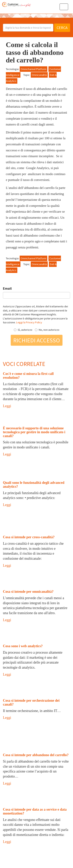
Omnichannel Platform (33, 69)
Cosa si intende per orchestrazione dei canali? (31, 702)
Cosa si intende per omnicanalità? (28, 592)
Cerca (62, 28)
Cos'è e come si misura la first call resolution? (28, 376)
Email (7, 288)
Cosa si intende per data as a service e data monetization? (35, 811)
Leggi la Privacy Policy (29, 322)
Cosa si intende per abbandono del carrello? (36, 755)
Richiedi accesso (37, 340)
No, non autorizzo (47, 330)
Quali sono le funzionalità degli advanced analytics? (34, 485)
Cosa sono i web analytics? (23, 646)
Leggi (7, 406)
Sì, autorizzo (23, 330)
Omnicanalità (39, 75)
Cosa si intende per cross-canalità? (29, 537)
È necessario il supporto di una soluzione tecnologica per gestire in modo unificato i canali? (34, 432)
